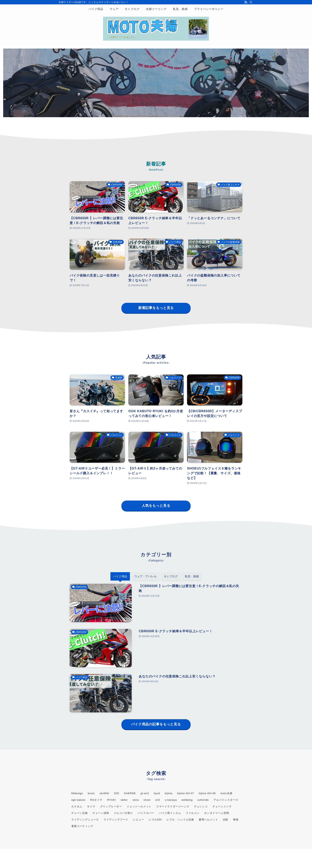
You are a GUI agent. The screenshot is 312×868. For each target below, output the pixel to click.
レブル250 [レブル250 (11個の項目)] (155, 820)
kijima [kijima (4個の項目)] (169, 793)
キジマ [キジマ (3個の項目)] (91, 806)
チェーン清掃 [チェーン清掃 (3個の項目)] (101, 813)
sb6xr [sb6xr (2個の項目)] (124, 800)
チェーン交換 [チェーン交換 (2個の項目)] (79, 813)
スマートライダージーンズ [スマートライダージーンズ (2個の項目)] (173, 806)
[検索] (251, 2)
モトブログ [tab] (171, 576)
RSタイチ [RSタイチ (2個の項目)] (96, 800)
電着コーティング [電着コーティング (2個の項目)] (82, 826)
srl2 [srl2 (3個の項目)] (158, 800)
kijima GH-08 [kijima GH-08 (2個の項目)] (207, 793)
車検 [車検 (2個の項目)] (236, 820)
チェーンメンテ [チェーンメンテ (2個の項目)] (222, 806)
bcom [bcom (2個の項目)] (91, 793)
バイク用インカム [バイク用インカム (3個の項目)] (170, 813)
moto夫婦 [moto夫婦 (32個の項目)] (226, 793)
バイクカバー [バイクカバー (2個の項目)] (146, 813)
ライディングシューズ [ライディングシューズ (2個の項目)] (85, 820)
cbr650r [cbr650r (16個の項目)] (104, 793)
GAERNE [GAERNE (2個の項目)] (130, 793)
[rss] (246, 2)
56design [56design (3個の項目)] (77, 793)
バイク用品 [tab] (120, 576)
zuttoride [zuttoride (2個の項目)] (203, 800)
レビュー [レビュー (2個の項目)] (138, 820)
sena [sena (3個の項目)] (136, 800)
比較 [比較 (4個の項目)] (226, 820)
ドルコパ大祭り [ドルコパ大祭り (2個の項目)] (123, 813)
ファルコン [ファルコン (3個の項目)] (193, 813)
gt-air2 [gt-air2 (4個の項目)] (145, 793)
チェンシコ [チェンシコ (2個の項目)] (201, 806)
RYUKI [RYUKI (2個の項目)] (112, 800)
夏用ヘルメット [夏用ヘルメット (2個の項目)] (208, 820)
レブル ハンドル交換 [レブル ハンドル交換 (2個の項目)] (180, 820)
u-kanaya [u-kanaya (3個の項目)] (171, 800)
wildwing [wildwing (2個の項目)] (187, 800)
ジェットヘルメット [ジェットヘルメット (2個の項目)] (139, 806)
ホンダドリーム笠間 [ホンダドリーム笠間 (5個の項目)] (216, 813)
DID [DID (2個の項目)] (117, 793)
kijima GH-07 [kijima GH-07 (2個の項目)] (186, 793)
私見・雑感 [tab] (192, 576)
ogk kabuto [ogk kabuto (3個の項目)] (78, 800)
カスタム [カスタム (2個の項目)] (77, 806)
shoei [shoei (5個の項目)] (147, 800)
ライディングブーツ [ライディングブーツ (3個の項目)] (116, 820)
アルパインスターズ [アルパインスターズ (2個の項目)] (226, 800)
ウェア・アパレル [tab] (145, 576)
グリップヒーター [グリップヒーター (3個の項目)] (111, 806)
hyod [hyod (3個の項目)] (157, 793)
